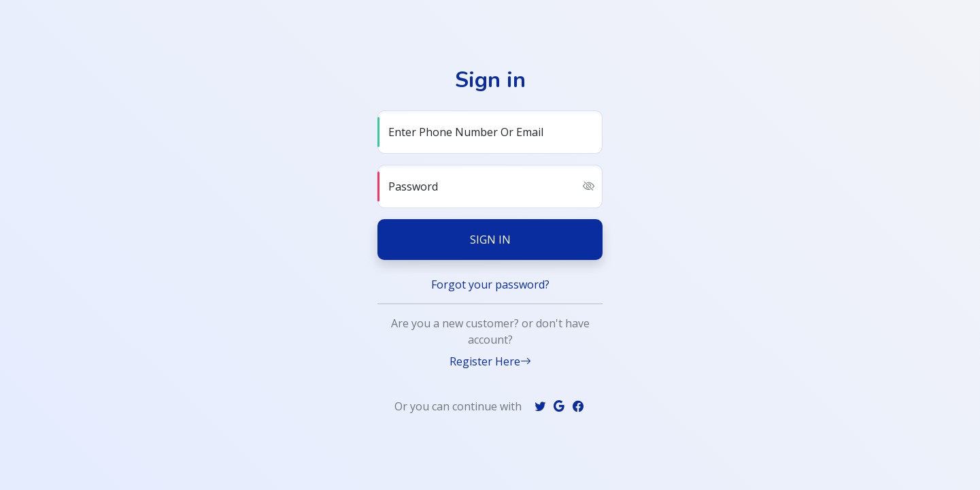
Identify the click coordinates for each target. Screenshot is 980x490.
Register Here (490, 361)
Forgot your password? (490, 284)
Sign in (490, 240)
